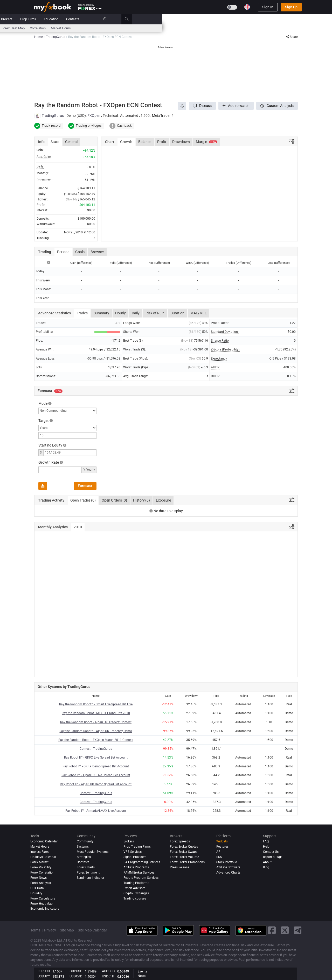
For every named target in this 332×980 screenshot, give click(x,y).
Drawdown (181, 142)
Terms (35, 930)
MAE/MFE (199, 313)
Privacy (50, 930)
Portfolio (57, 19)
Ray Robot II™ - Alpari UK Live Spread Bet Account (96, 775)
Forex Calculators (43, 898)
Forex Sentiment (88, 873)
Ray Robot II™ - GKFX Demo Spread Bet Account (96, 766)
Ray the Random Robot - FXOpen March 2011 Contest (96, 740)
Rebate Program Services (141, 878)
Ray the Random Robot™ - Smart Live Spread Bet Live (96, 704)
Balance (145, 142)
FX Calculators (104, 28)
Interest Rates (78, 28)
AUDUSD (108, 971)
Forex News (39, 878)
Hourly (120, 313)
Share (292, 37)
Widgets (222, 841)
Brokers (177, 19)
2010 (78, 527)
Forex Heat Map (183, 28)
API (219, 852)
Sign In (268, 7)
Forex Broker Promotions (187, 862)
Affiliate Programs (136, 867)
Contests (243, 19)
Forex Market (39, 862)
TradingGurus (53, 116)
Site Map (67, 930)
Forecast (85, 486)
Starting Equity (50, 445)
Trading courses (135, 898)
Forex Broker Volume (184, 857)
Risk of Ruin (155, 313)
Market (93, 19)
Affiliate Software (228, 867)
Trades (82, 313)
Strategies (84, 857)
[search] (299, 19)
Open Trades (83, 501)
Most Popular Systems (93, 852)
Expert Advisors (134, 888)
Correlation (208, 28)
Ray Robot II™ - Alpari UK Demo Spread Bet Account (96, 784)
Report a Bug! (272, 857)
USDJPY (44, 976)
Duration (177, 313)
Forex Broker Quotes (184, 847)
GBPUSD (76, 971)
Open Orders (114, 501)
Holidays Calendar (43, 857)
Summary (101, 313)
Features (222, 847)
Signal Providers (135, 857)
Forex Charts (86, 867)
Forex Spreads (180, 841)
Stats (55, 142)
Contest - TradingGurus (96, 749)
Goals (80, 252)
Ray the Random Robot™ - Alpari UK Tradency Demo (96, 731)
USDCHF (108, 976)
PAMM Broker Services (139, 873)
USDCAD (76, 976)
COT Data (37, 888)
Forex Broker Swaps (184, 852)
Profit (162, 142)
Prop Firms (198, 19)
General (71, 142)
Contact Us (271, 852)
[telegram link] (298, 930)
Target (44, 421)
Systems (112, 19)
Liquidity (36, 893)
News (75, 19)
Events (142, 971)
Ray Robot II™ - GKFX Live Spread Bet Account (96, 758)
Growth (126, 142)
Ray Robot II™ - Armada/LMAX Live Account (96, 811)
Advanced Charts (228, 873)
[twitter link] (285, 930)
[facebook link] (272, 930)
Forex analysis (41, 883)
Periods (63, 252)
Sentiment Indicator (91, 878)
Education (221, 19)
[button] (202, 106)
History (141, 501)
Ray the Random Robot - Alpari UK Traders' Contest (96, 722)
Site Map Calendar (92, 930)
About (267, 862)
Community (135, 19)
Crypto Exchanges (136, 893)
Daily (136, 313)
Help (266, 847)
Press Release (179, 867)
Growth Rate (49, 462)
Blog (266, 867)
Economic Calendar (48, 28)
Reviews (157, 19)
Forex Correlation (42, 873)
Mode (43, 403)
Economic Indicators (45, 909)
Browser (97, 252)
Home (39, 19)
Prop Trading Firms (137, 847)
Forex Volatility (41, 867)
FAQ (266, 841)
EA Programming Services (142, 862)
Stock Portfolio (227, 862)
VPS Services (133, 852)
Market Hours (231, 28)
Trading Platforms (136, 883)
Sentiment (159, 28)
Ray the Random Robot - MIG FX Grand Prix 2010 (96, 713)
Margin (207, 142)
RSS (219, 857)
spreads (140, 28)
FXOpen (94, 116)
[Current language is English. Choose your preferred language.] (247, 7)
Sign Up (291, 7)
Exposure (163, 500)
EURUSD (44, 971)
